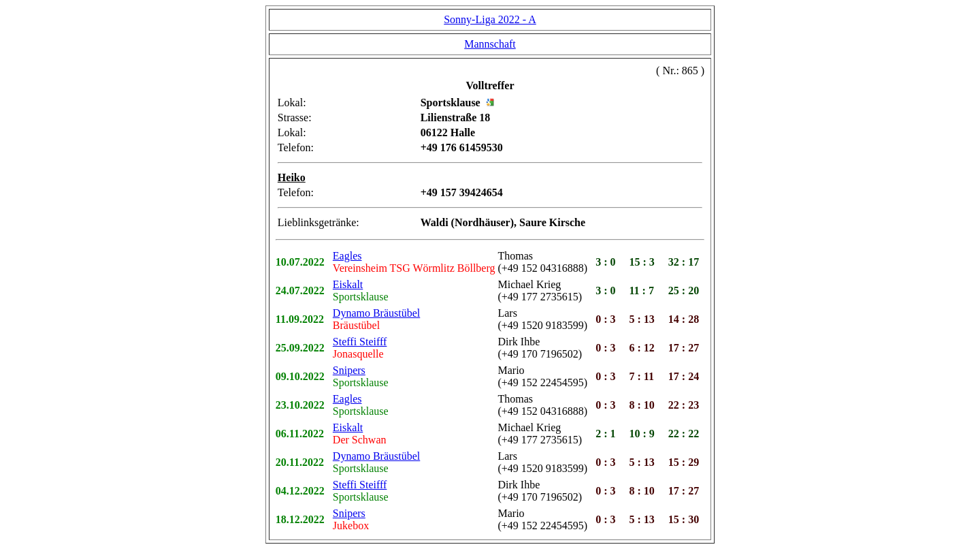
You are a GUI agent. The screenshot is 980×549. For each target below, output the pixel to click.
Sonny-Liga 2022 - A (490, 19)
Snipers (349, 370)
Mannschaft (490, 44)
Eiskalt (348, 284)
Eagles (347, 256)
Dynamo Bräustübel (376, 313)
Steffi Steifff (360, 342)
